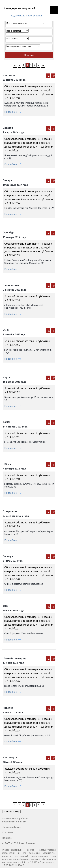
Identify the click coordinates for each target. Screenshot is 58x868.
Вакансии (7, 838)
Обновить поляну (11, 812)
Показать (29, 55)
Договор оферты (11, 827)
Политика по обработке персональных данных (15, 820)
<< (15, 65)
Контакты (8, 832)
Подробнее (13, 112)
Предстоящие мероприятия (25, 15)
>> (43, 65)
